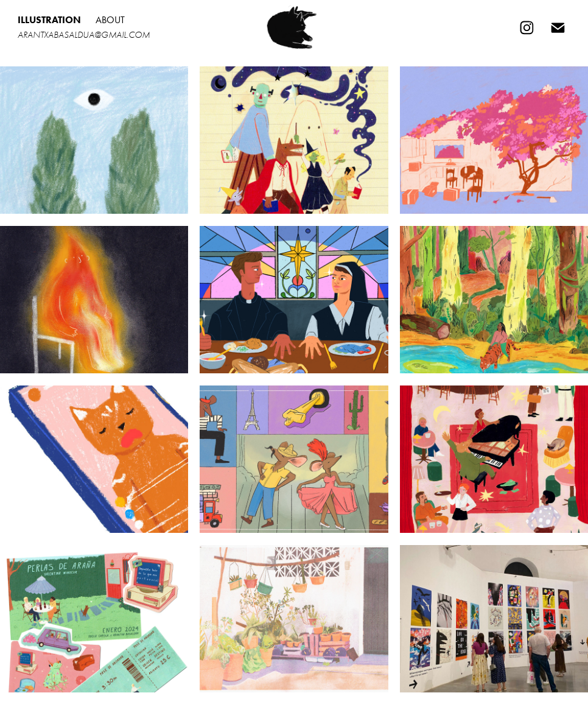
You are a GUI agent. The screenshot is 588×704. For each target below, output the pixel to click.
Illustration (49, 20)
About (110, 20)
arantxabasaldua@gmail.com (84, 35)
